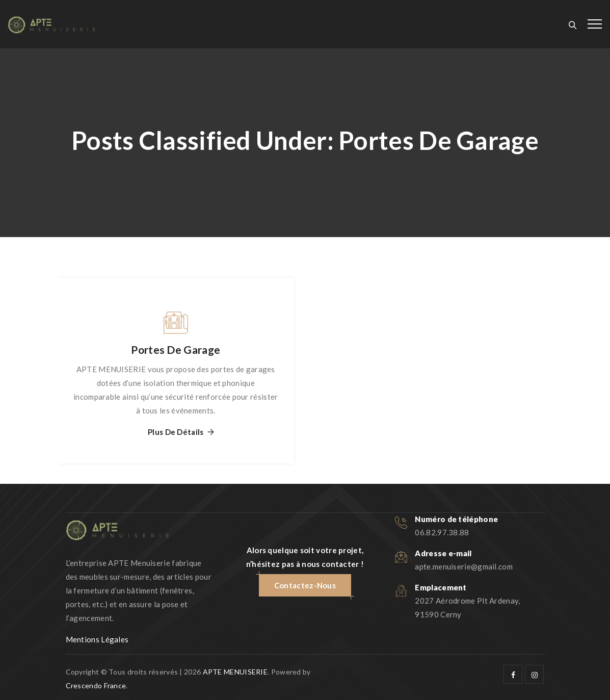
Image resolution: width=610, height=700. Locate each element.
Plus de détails (176, 432)
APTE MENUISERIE (235, 672)
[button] (305, 585)
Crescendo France (96, 685)
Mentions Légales (97, 639)
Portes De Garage (176, 349)
